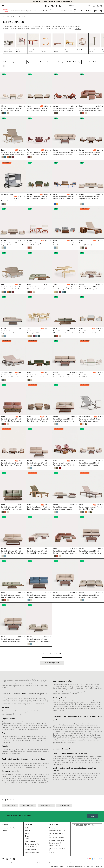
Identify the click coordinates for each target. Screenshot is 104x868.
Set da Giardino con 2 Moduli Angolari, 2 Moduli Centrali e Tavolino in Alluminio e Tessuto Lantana (89, 466)
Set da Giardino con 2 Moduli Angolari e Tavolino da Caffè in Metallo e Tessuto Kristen (63, 421)
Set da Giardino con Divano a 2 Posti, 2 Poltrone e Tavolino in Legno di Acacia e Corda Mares (38, 421)
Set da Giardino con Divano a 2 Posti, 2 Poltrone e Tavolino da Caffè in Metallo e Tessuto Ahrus (64, 245)
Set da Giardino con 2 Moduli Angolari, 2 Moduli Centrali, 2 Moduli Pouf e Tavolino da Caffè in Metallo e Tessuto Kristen (91, 598)
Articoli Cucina (76, 11)
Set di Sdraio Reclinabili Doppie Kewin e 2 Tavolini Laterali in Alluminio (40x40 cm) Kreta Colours (13, 377)
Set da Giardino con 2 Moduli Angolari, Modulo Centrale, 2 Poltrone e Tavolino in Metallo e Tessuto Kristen (90, 200)
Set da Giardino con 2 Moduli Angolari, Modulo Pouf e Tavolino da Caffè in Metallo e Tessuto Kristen (38, 642)
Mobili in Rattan (30, 842)
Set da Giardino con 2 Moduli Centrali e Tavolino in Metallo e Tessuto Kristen (11, 553)
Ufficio (83, 11)
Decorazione (68, 11)
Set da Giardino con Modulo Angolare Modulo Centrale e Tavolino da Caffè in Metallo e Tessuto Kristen (37, 598)
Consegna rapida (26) (65, 62)
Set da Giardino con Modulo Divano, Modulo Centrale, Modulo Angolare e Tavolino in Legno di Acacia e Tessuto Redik (12, 598)
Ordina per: (7, 62)
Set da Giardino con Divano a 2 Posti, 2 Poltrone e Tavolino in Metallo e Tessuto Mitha (64, 199)
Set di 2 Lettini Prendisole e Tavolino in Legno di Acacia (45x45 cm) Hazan (65, 465)
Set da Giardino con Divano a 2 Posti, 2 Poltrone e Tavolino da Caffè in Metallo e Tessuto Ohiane (12, 111)
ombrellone (93, 688)
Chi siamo (5, 824)
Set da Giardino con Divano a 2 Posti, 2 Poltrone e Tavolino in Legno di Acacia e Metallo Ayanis (38, 111)
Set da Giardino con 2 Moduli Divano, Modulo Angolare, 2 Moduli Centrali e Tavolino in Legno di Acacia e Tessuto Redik (91, 112)
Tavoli (35, 11)
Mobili (45, 11)
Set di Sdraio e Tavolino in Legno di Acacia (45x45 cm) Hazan (91, 244)
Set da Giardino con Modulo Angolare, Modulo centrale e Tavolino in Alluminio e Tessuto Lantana (11, 642)
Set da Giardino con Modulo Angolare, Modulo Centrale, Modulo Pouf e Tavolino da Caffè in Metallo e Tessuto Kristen (13, 334)
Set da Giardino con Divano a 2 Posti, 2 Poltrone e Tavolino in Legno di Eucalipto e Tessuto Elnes (91, 333)
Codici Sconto (53, 853)
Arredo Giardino (30, 850)
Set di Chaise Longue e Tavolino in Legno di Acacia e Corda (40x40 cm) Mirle (38, 509)
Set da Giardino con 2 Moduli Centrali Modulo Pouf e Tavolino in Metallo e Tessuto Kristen (39, 465)
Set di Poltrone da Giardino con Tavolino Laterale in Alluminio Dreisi (13, 154)
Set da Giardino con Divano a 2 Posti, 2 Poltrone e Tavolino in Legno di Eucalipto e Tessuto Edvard (38, 200)
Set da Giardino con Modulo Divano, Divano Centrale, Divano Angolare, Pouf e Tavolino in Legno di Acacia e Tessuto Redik (39, 290)
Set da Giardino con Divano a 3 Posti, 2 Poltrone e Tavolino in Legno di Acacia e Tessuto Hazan (38, 377)
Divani (40, 11)
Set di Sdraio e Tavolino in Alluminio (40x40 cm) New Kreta (91, 508)
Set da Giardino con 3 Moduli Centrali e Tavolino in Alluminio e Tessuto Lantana (64, 377)
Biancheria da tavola (32, 844)
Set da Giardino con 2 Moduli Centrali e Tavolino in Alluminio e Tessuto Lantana (90, 553)
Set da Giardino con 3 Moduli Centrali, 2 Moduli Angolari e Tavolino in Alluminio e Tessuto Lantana (89, 290)
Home (5, 17)
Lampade (60, 11)
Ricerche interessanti (32, 852)
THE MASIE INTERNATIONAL (84, 825)
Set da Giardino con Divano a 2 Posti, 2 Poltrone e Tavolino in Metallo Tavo (38, 155)
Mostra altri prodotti (52, 663)
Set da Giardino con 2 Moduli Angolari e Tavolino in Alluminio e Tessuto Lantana (64, 597)
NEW (12, 11)
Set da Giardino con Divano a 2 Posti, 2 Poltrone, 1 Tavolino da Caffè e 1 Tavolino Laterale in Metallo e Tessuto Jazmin (64, 112)
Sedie (23, 11)
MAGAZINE (90, 11)
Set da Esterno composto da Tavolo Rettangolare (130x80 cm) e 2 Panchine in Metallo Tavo (65, 289)
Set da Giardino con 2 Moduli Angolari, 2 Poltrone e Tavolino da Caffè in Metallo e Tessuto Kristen (12, 245)
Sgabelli (29, 11)
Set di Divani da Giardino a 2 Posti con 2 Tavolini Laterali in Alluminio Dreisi (12, 289)
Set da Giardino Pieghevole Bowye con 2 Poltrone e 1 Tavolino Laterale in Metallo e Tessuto (39, 245)
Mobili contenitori (52, 11)
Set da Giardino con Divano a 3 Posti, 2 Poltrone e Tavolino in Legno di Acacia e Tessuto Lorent (90, 155)
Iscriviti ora (93, 816)
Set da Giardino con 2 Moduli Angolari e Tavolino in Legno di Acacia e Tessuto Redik (11, 509)
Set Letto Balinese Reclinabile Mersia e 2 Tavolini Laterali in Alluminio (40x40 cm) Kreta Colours (13, 201)
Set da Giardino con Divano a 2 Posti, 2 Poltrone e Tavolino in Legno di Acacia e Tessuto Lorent (12, 465)
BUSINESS (98, 11)
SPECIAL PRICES (31, 847)
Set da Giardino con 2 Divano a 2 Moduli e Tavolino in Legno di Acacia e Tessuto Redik (64, 333)
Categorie (29, 824)
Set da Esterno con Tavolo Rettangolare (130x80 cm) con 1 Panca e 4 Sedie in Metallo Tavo (38, 333)
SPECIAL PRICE (6, 11)
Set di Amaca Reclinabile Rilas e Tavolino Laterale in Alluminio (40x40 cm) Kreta (90, 421)
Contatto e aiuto (55, 824)
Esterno (18, 11)
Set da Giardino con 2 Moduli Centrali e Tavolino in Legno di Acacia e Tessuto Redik (11, 421)
